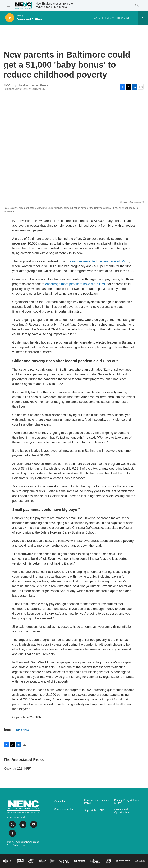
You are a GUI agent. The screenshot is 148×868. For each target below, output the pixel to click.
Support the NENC (94, 810)
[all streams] (143, 18)
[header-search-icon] (137, 5)
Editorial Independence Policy (97, 802)
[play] (10, 18)
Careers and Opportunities (121, 811)
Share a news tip (63, 809)
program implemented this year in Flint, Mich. (97, 261)
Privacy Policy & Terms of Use (127, 802)
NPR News (23, 730)
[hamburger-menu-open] (9, 5)
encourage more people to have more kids (75, 284)
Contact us (60, 801)
